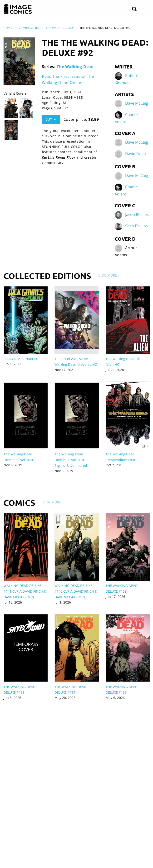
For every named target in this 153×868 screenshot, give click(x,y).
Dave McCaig (137, 103)
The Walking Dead (59, 28)
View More (108, 275)
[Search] (134, 9)
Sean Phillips (136, 226)
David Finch (136, 154)
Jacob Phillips (137, 215)
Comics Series (29, 28)
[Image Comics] (18, 9)
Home (8, 28)
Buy (51, 119)
